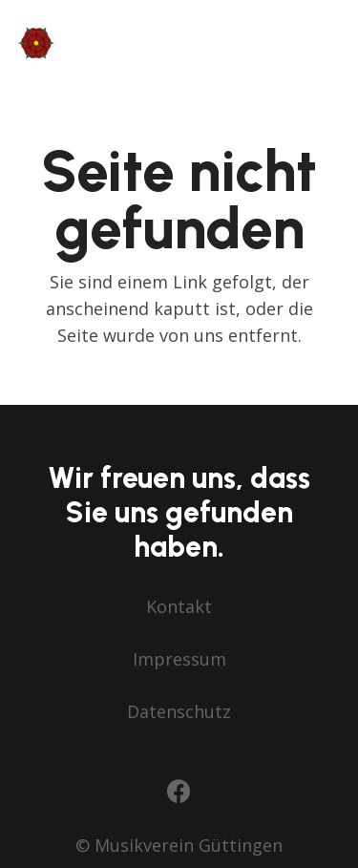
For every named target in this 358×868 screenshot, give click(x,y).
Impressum (179, 659)
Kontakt (179, 606)
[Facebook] (179, 791)
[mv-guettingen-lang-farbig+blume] (131, 43)
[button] (330, 43)
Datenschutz (179, 711)
